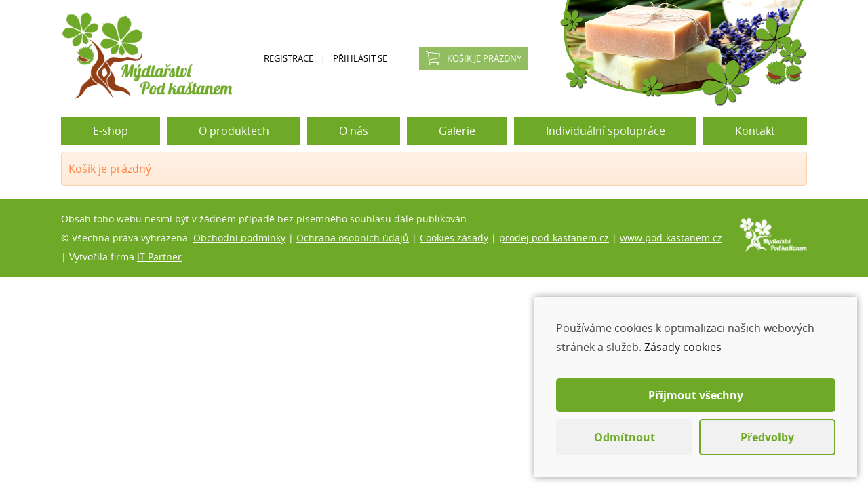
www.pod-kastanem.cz (671, 238)
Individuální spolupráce (606, 131)
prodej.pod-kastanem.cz (554, 238)
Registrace (289, 58)
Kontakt (755, 131)
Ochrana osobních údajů (353, 238)
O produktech (234, 131)
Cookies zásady (454, 238)
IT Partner (159, 257)
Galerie (457, 131)
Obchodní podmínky (239, 238)
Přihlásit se (360, 58)
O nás (354, 131)
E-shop (111, 131)
